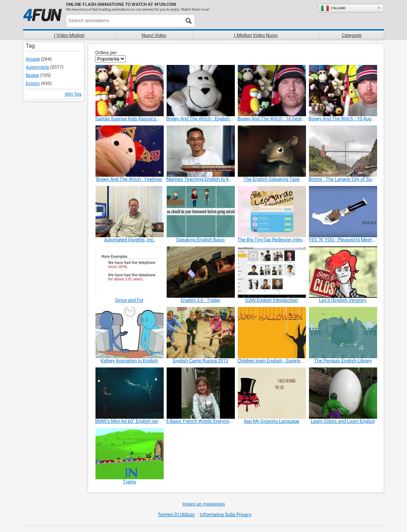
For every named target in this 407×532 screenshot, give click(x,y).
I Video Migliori (69, 35)
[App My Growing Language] (272, 393)
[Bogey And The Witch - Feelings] (129, 151)
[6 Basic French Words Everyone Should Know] (200, 393)
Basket (32, 75)
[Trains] (129, 454)
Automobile (37, 67)
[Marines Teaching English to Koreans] (200, 151)
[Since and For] (129, 272)
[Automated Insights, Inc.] (129, 212)
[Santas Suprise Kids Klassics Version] (129, 91)
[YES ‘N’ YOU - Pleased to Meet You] (343, 212)
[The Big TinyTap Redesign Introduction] (272, 212)
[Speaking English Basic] (200, 212)
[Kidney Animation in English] (129, 333)
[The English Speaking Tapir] (272, 151)
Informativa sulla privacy (226, 514)
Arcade (33, 59)
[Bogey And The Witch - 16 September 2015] (272, 91)
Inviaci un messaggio (204, 504)
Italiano (333, 8)
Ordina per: (106, 53)
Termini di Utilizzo (176, 514)
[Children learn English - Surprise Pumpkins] (272, 333)
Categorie (352, 35)
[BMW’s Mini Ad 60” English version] (129, 393)
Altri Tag (73, 94)
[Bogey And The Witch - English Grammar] (200, 91)
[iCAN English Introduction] (272, 272)
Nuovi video (154, 35)
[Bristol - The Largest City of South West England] (343, 151)
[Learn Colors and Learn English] (343, 393)
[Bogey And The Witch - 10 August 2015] (343, 91)
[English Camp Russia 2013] (200, 333)
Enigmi (33, 83)
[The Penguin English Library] (343, 333)
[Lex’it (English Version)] (343, 272)
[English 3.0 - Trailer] (200, 272)
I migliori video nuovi (256, 35)
